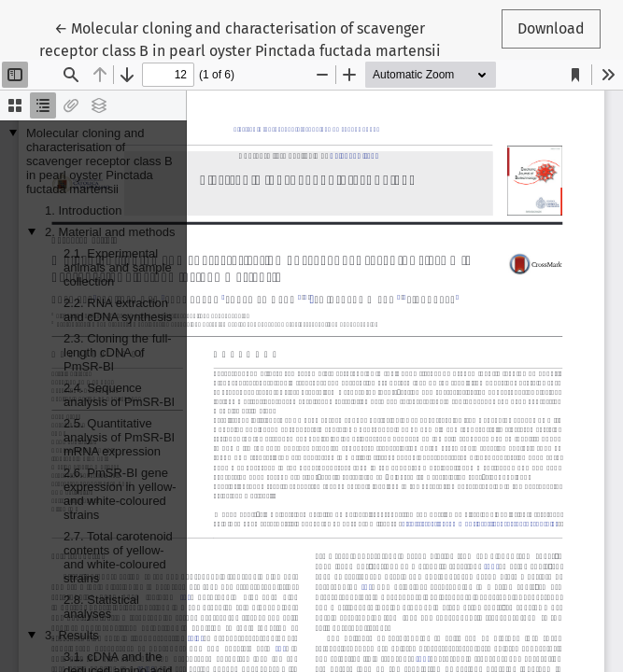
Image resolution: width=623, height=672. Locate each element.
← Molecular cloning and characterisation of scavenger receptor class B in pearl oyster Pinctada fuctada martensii (240, 38)
